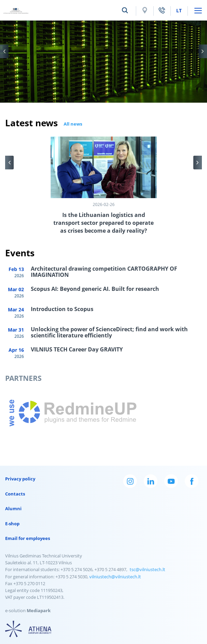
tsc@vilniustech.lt (147, 569)
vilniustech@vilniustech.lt (115, 577)
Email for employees (28, 538)
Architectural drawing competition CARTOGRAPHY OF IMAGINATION (104, 272)
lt (179, 10)
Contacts (15, 494)
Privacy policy (20, 479)
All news (73, 124)
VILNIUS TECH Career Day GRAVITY (77, 349)
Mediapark (39, 610)
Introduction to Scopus (62, 309)
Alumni (13, 508)
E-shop (12, 524)
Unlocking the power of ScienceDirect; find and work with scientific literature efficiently (109, 332)
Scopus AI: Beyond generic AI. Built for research (95, 289)
